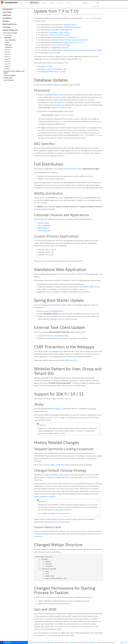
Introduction (8, 9)
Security (69, 3)
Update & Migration (10, 30)
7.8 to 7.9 (7, 50)
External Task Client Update (60, 35)
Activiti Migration (9, 80)
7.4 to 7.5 (7, 59)
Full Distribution (72, 169)
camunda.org (33, 643)
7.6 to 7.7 (7, 54)
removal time (88, 477)
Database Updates (71, 25)
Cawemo (52, 3)
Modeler (6, 21)
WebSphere (9, 47)
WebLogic (8, 45)
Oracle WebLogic (44, 231)
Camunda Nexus (59, 102)
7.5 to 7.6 (7, 57)
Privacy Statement (91, 643)
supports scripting (61, 409)
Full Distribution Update (72, 27)
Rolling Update (8, 78)
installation (75, 289)
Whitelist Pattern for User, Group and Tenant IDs (70, 40)
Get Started (24, 3)
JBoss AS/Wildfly (10, 40)
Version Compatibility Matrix (53, 311)
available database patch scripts (57, 95)
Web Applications (10, 24)
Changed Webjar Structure (59, 48)
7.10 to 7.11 (8, 35)
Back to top (123, 643)
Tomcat (7, 42)
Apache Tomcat (44, 223)
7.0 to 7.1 (7, 69)
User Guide (7, 12)
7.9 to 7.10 (8, 38)
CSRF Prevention (71, 360)
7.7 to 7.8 (7, 52)
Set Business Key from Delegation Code (52, 69)
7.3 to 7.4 (7, 62)
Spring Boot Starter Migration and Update (14, 72)
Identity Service (67, 386)
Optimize (44, 3)
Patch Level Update (9, 75)
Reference (7, 15)
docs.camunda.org (44, 643)
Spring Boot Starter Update (59, 32)
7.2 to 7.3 (7, 64)
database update (88, 287)
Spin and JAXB (55, 53)
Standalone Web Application (63, 30)
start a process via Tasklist (52, 597)
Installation (7, 18)
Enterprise (60, 3)
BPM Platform (34, 3)
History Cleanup (59, 475)
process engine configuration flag (56, 465)
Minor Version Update (10, 33)
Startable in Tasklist (45, 66)
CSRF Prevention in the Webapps (64, 37)
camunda (73, 643)
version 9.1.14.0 (52, 418)
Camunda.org (95, 6)
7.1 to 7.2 (7, 66)
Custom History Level (61, 531)
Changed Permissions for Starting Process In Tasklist (83, 50)
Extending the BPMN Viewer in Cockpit (52, 72)
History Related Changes (61, 45)
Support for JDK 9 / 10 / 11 (74, 42)
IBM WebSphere (44, 228)
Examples (7, 27)
